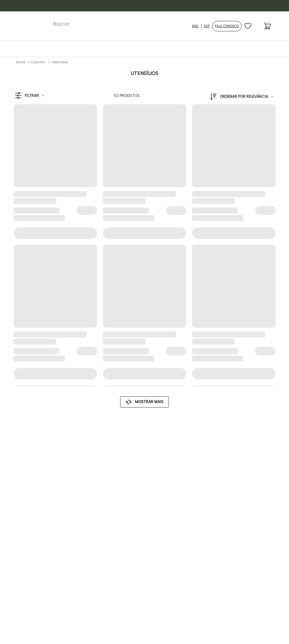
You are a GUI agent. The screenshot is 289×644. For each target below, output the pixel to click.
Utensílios (60, 62)
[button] (30, 96)
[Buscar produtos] (188, 24)
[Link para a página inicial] (21, 62)
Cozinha (38, 62)
